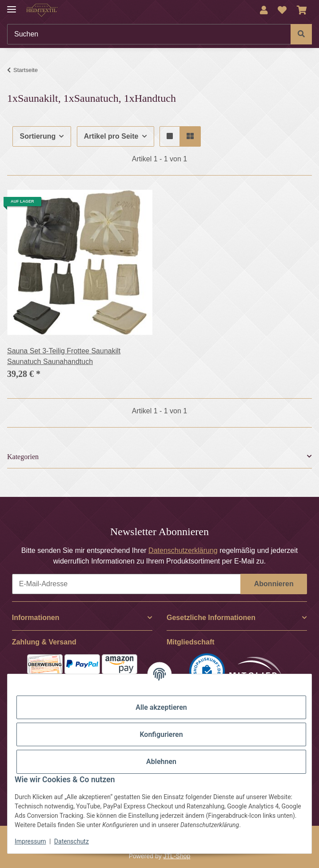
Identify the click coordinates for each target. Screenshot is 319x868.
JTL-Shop (177, 856)
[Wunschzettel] (282, 10)
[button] (264, 10)
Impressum (30, 841)
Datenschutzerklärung (183, 550)
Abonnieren (274, 584)
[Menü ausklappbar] (12, 6)
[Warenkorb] (302, 10)
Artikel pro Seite (111, 136)
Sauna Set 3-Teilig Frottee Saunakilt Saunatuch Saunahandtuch (64, 356)
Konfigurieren (161, 734)
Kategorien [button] (23, 457)
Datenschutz (72, 841)
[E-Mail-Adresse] (126, 584)
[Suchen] (149, 34)
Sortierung (38, 136)
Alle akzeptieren (161, 707)
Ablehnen (161, 762)
